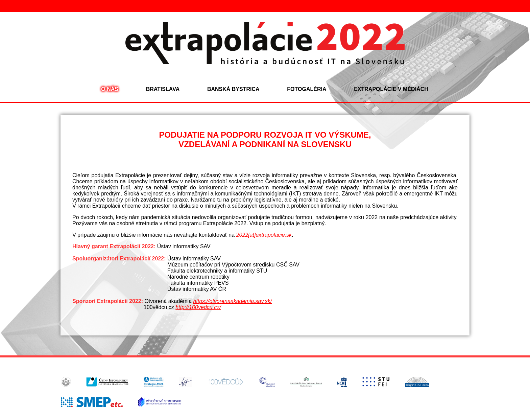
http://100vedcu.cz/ (198, 307)
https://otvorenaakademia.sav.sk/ (232, 301)
